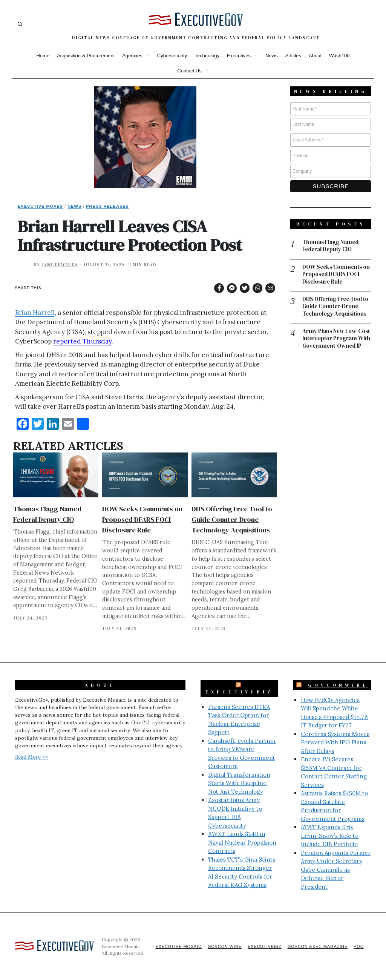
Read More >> (32, 757)
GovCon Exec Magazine (317, 946)
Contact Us (189, 71)
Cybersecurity (172, 56)
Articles (293, 56)
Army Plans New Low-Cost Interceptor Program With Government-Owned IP (337, 339)
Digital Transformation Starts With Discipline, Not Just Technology (239, 783)
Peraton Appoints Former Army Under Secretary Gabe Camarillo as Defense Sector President (336, 870)
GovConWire (338, 685)
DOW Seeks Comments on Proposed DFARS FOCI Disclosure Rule (142, 519)
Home (43, 56)
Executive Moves (40, 206)
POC (359, 946)
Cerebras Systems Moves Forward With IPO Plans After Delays (335, 742)
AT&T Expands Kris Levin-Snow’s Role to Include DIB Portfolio (330, 836)
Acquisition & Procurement (86, 56)
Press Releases (107, 206)
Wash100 (339, 56)
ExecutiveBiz (239, 692)
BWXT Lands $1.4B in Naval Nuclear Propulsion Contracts (242, 842)
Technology (207, 56)
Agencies (132, 56)
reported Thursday (82, 341)
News (272, 56)
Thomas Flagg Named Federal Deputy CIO (331, 246)
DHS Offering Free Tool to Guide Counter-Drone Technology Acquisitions (232, 519)
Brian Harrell (35, 313)
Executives (239, 56)
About (315, 56)
